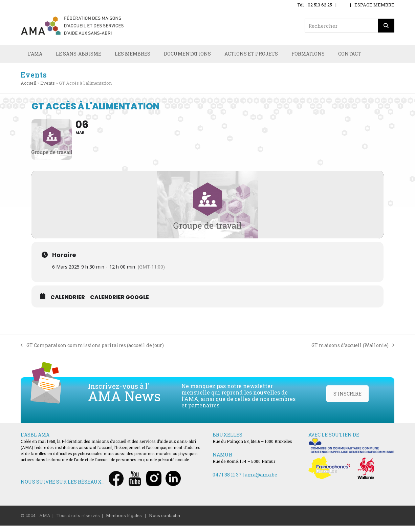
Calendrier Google (119, 303)
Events (48, 84)
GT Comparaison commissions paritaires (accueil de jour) (92, 352)
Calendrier (68, 303)
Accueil (28, 84)
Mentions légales (124, 522)
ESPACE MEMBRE (374, 5)
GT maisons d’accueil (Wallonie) (353, 352)
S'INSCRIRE (347, 400)
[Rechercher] (386, 26)
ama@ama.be (261, 481)
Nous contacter (165, 522)
